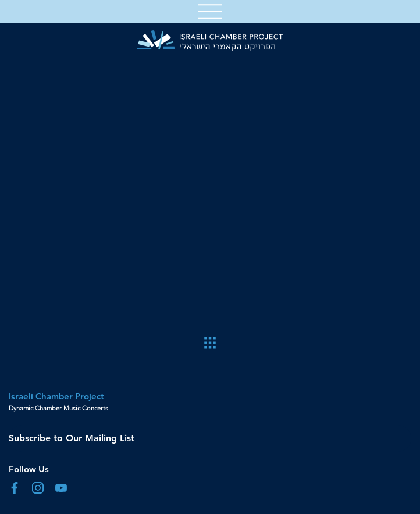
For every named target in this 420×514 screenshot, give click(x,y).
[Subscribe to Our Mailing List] (210, 438)
